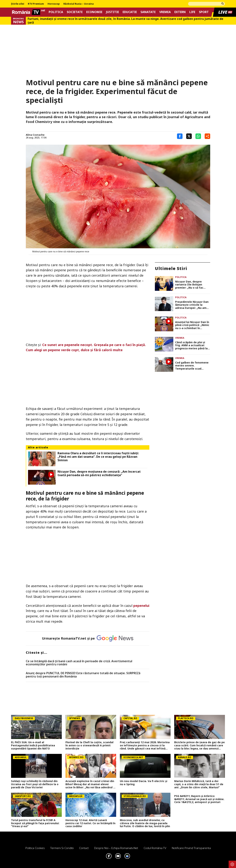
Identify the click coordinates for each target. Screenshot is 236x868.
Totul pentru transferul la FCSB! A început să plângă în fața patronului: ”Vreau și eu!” (35, 823)
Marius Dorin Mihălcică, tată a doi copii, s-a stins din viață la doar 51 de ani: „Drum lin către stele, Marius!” (199, 784)
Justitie (112, 12)
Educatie (130, 12)
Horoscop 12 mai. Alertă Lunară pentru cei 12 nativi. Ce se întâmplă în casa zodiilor (90, 823)
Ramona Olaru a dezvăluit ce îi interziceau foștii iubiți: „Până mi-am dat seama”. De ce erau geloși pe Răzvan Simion (98, 457)
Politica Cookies (35, 848)
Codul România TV (155, 848)
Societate (75, 12)
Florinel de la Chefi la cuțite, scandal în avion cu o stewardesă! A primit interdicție (89, 745)
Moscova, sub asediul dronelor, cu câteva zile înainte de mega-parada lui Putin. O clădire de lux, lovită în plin (145, 823)
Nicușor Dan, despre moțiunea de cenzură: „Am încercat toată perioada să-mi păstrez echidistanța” (99, 473)
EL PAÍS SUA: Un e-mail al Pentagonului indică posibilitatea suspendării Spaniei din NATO (33, 745)
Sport (204, 12)
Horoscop (54, 4)
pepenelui (141, 606)
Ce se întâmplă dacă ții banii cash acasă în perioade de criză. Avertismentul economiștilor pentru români (79, 663)
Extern (180, 12)
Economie (94, 12)
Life (192, 12)
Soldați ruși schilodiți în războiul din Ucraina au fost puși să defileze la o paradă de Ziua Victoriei (35, 784)
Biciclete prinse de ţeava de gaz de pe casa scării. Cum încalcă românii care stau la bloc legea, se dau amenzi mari (199, 745)
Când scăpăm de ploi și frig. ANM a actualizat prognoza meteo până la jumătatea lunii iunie (191, 345)
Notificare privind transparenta (191, 848)
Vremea (165, 12)
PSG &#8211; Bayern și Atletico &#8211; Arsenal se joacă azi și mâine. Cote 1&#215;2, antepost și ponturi (199, 799)
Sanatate (148, 12)
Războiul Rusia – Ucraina (79, 4)
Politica (56, 12)
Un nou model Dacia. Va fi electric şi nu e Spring (144, 783)
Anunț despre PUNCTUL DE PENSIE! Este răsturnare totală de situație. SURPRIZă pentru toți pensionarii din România (83, 675)
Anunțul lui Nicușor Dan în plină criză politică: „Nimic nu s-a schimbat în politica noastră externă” (192, 325)
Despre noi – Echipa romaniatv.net (116, 848)
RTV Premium (36, 4)
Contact (84, 848)
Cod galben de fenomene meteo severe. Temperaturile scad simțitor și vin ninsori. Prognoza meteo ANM (192, 366)
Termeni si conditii (62, 848)
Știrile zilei (18, 4)
